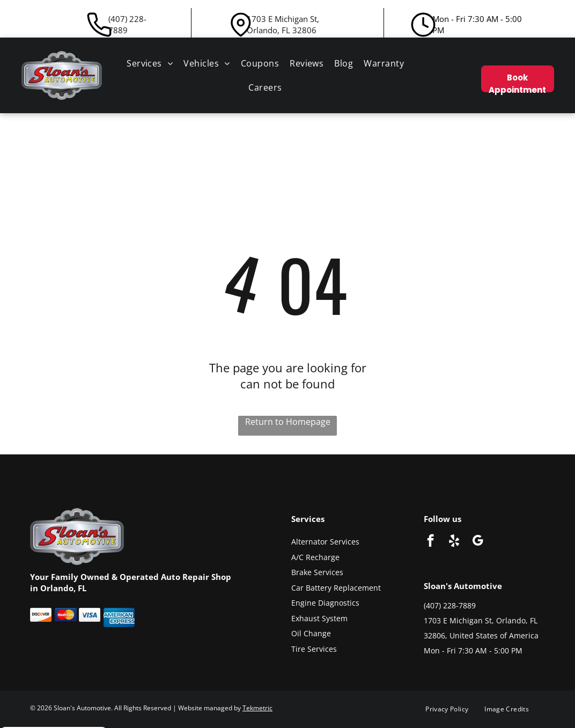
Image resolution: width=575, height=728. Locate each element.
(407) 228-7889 (127, 24)
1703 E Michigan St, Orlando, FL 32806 (283, 24)
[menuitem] (150, 63)
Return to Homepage (288, 422)
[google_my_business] (478, 542)
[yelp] (454, 542)
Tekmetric (257, 708)
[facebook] (430, 542)
